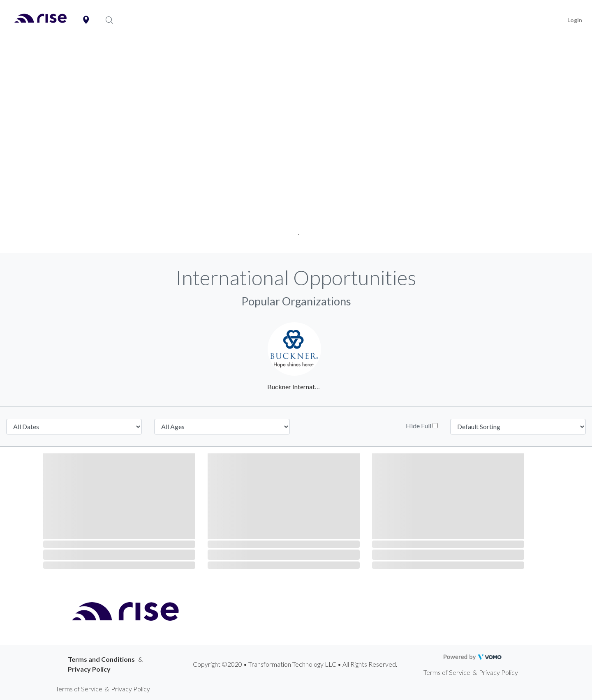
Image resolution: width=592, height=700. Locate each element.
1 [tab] (296, 232)
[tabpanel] (296, 147)
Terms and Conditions (101, 659)
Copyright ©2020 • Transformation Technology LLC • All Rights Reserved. (295, 664)
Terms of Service (447, 672)
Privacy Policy (89, 669)
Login (575, 20)
